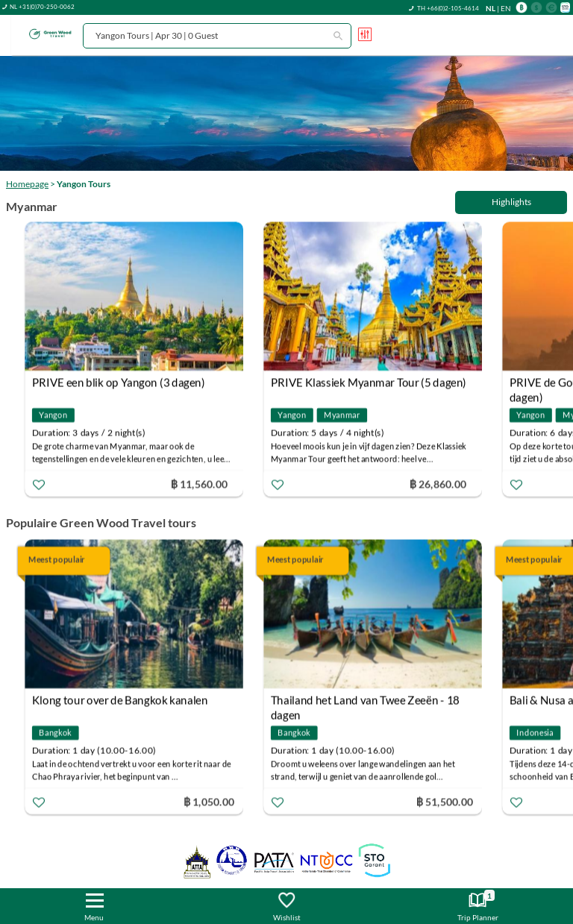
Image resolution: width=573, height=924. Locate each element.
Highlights (511, 202)
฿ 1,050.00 (209, 801)
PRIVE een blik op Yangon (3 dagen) (119, 383)
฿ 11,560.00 (199, 484)
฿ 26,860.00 (438, 484)
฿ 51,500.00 (445, 801)
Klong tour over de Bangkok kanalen (120, 700)
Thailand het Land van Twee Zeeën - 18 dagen (365, 702)
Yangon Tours (84, 184)
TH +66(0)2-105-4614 (448, 8)
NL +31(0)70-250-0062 (42, 7)
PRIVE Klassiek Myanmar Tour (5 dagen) (369, 383)
